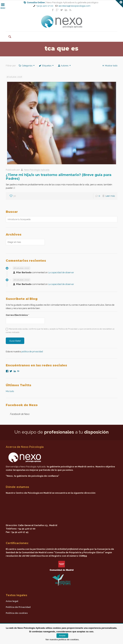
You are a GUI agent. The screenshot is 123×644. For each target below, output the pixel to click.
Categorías (27, 66)
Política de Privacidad (18, 607)
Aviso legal (12, 601)
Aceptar (62, 636)
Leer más (110, 196)
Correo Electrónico (17, 315)
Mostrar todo (109, 66)
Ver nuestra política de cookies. (62, 640)
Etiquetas (46, 66)
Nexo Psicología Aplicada (37, 170)
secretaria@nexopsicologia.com (74, 6)
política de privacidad (32, 352)
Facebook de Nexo (22, 405)
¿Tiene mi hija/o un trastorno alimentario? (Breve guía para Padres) (59, 177)
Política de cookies (17, 613)
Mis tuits (10, 391)
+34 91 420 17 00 (45, 6)
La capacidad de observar (61, 272)
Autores (64, 66)
